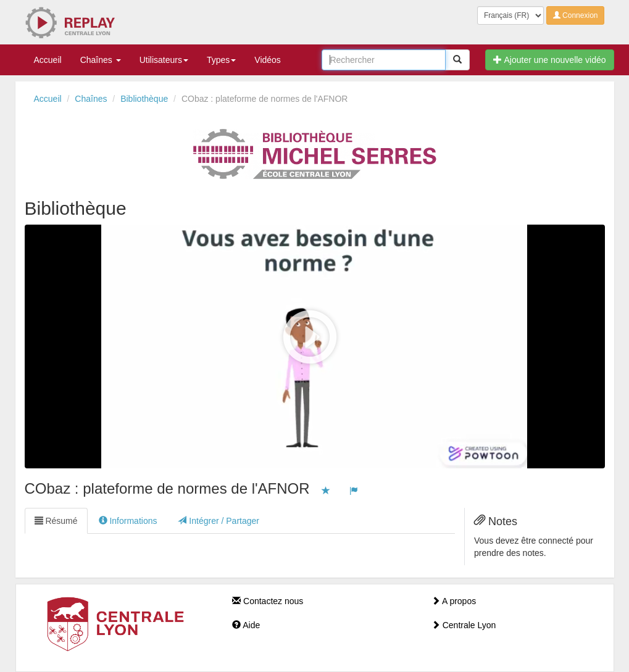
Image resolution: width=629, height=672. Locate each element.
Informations (128, 521)
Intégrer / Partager (219, 521)
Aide (246, 625)
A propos (454, 601)
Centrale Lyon (464, 625)
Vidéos (268, 60)
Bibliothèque (144, 99)
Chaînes (101, 60)
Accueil (48, 60)
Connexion (576, 15)
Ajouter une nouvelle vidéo (549, 60)
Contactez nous (268, 601)
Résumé (56, 521)
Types (221, 60)
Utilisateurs (164, 60)
